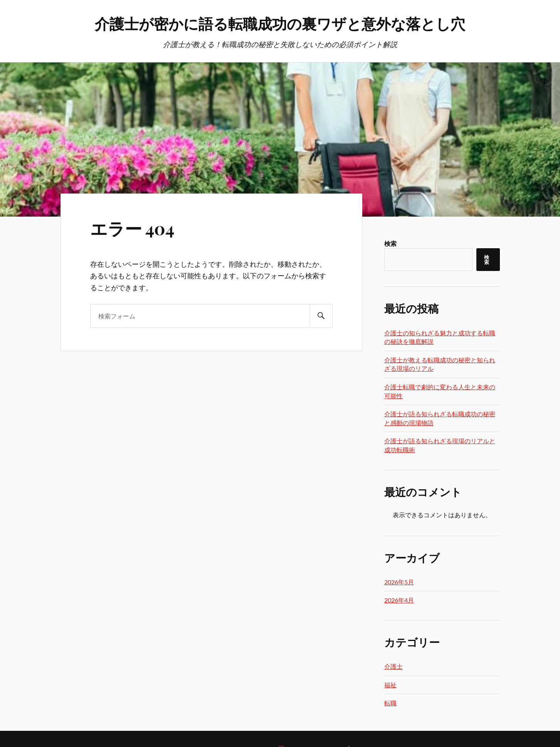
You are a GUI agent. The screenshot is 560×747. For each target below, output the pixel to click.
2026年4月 (399, 600)
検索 (390, 243)
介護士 (394, 666)
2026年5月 (399, 582)
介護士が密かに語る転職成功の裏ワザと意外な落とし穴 (280, 23)
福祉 (390, 685)
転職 (390, 703)
